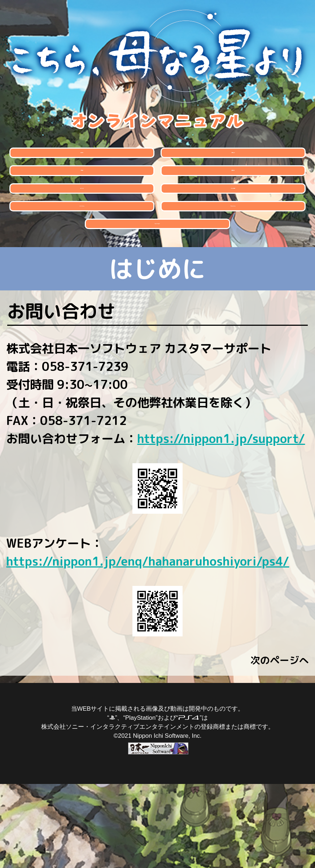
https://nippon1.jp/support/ (221, 523)
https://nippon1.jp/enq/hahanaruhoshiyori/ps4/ (148, 645)
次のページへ (280, 745)
